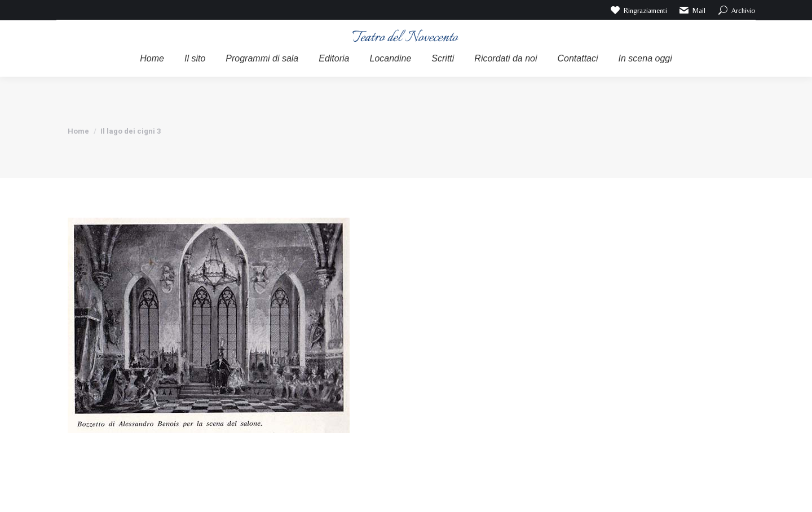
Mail (692, 10)
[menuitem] (152, 59)
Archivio (736, 10)
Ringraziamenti (638, 10)
